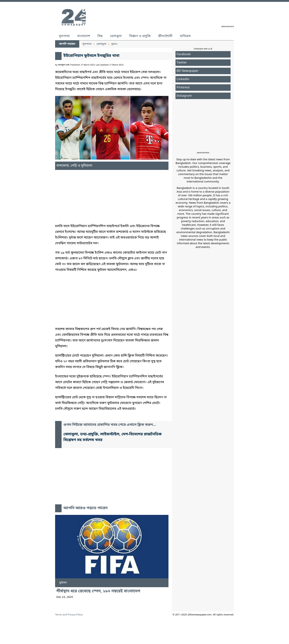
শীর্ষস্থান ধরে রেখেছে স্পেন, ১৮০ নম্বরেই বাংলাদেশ (98, 591)
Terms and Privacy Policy (69, 615)
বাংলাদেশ (83, 36)
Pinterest (183, 88)
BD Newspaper (188, 71)
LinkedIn (183, 79)
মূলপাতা (64, 36)
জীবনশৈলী (165, 36)
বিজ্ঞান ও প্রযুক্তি (140, 36)
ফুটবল (63, 583)
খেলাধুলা (116, 36)
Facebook (184, 54)
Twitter (182, 63)
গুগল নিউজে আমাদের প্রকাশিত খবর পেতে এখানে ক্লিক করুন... (110, 425)
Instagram (184, 96)
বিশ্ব (100, 36)
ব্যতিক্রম (185, 36)
